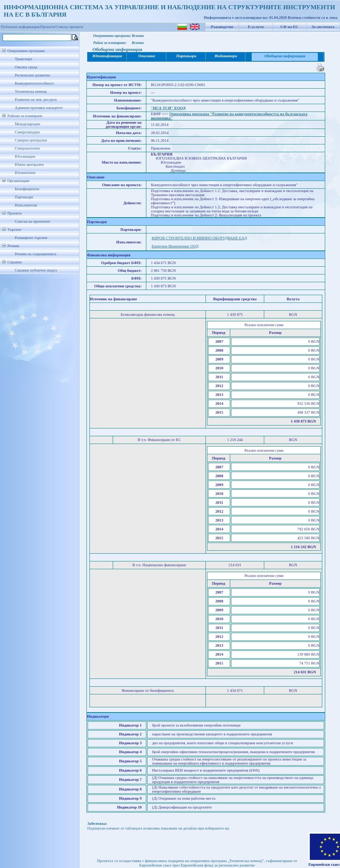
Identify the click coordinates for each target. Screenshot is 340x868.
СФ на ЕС (289, 27)
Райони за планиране (25, 116)
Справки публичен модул (36, 270)
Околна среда (26, 67)
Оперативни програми (26, 51)
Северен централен (31, 140)
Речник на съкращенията (35, 254)
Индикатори (226, 56)
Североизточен (27, 148)
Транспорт (23, 59)
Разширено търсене (31, 238)
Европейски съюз (324, 864)
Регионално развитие (33, 75)
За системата (323, 27)
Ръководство (222, 27)
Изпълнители (26, 205)
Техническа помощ (31, 91)
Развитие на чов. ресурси (36, 100)
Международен (28, 124)
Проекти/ (48, 27)
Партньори (24, 197)
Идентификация (107, 56)
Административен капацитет (39, 108)
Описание (147, 56)
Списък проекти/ (70, 27)
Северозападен (27, 132)
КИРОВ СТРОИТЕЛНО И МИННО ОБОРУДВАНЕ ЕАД (199, 238)
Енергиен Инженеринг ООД (175, 246)
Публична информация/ (21, 27)
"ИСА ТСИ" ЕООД (168, 108)
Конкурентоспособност (34, 83)
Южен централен (29, 165)
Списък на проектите (33, 221)
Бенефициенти (27, 189)
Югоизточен (25, 173)
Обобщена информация (285, 56)
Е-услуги (256, 27)
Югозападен (25, 156)
